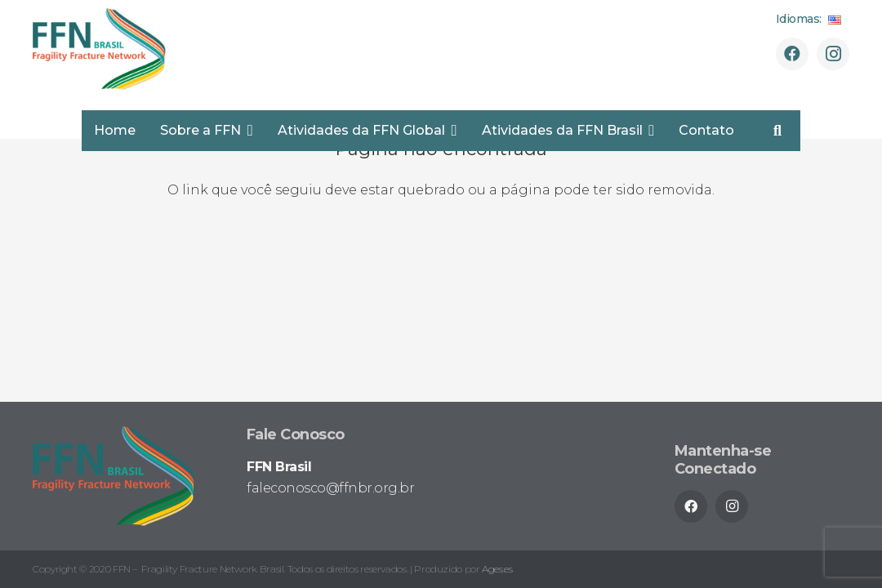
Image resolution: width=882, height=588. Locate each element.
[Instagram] (833, 54)
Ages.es (497, 569)
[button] (247, 131)
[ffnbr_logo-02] (100, 49)
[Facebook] (792, 54)
